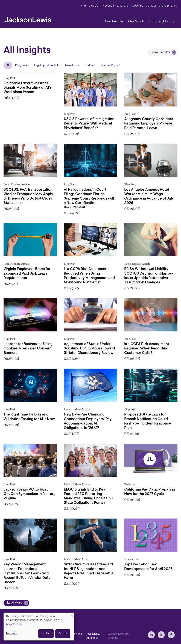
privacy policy (14, 624)
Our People (114, 22)
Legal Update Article (47, 65)
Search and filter (160, 52)
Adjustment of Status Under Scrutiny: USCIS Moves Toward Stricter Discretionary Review (89, 349)
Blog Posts (22, 65)
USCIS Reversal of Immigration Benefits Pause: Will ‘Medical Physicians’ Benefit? (89, 124)
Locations (122, 6)
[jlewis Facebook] (171, 635)
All (8, 65)
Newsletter (72, 65)
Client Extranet (168, 6)
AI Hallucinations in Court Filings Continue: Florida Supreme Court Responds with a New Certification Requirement (90, 199)
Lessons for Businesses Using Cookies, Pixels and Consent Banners (28, 349)
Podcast (90, 65)
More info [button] (12, 633)
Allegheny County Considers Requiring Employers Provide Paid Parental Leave (149, 124)
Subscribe (137, 6)
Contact (151, 6)
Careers (94, 6)
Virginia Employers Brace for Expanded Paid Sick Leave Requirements (27, 274)
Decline (46, 633)
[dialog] (39, 627)
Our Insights (158, 22)
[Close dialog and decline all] (72, 615)
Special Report (110, 65)
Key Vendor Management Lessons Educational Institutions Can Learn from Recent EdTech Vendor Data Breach (27, 573)
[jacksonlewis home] (28, 19)
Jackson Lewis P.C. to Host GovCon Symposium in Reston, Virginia (29, 494)
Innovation (107, 6)
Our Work (136, 22)
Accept (63, 633)
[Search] (173, 22)
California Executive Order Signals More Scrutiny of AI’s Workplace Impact (28, 88)
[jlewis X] (161, 635)
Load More (15, 603)
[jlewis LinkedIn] (151, 635)
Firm (83, 6)
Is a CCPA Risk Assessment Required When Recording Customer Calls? (147, 349)
